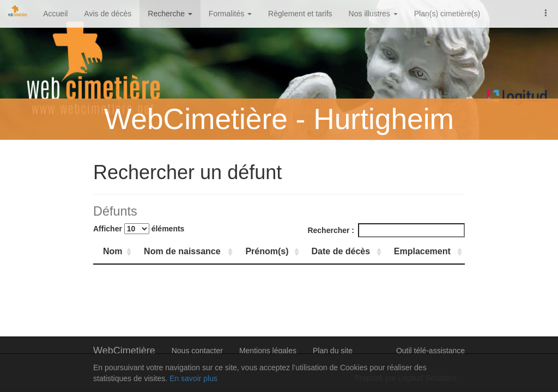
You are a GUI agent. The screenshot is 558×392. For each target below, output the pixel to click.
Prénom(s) (267, 251)
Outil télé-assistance (430, 351)
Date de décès (341, 251)
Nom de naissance (182, 251)
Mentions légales (268, 351)
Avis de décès (108, 14)
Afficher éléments (139, 229)
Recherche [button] (170, 14)
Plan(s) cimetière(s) (447, 14)
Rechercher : (386, 230)
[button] (546, 12)
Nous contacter (197, 351)
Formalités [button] (230, 14)
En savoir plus (193, 378)
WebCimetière (124, 351)
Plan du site (333, 351)
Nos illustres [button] (373, 14)
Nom (113, 251)
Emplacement (422, 251)
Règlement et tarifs (300, 14)
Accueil (55, 14)
